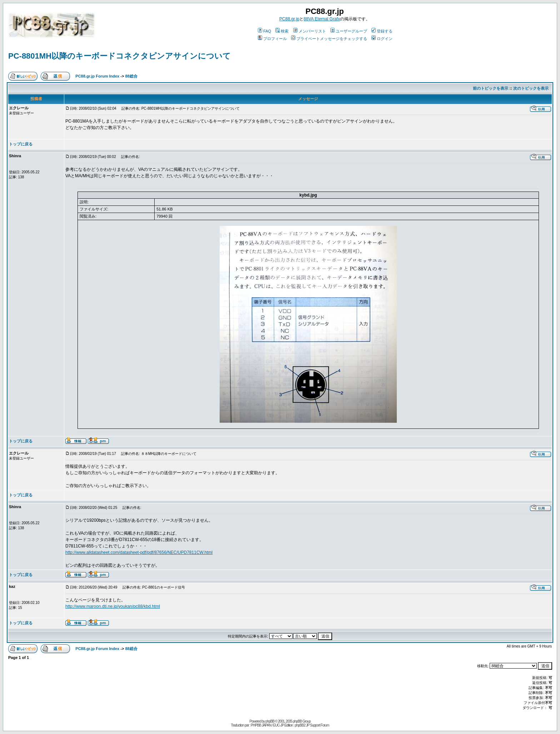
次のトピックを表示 (531, 88)
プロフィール (272, 39)
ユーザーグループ (349, 31)
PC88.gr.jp (289, 19)
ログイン (382, 39)
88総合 (131, 76)
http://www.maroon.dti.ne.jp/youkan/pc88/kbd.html (113, 606)
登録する (382, 31)
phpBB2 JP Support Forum (312, 725)
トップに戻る (21, 144)
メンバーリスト (310, 31)
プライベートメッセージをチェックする (329, 39)
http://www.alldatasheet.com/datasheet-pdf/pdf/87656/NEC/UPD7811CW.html (139, 552)
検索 (282, 31)
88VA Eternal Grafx (322, 19)
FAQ (264, 31)
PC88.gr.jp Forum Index (97, 76)
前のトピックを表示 (491, 88)
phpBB (270, 721)
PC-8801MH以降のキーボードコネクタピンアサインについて (119, 56)
